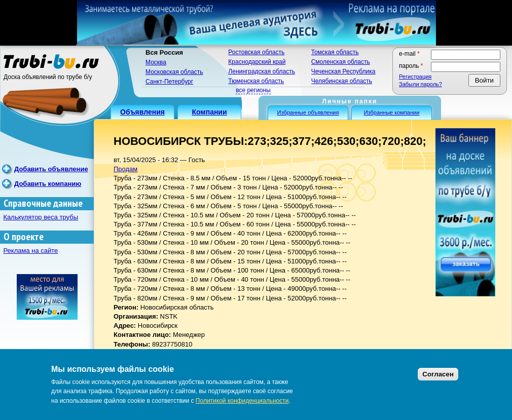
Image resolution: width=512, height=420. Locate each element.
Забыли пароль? (420, 84)
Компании (209, 112)
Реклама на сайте (31, 251)
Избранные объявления (308, 112)
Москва (156, 62)
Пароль (411, 66)
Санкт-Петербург (169, 82)
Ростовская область (256, 52)
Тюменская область (256, 81)
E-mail (409, 54)
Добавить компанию (48, 184)
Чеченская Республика (343, 71)
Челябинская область (342, 81)
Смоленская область (341, 62)
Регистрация (415, 77)
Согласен (438, 374)
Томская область (335, 52)
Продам (125, 169)
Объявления (142, 112)
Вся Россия (164, 52)
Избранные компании (392, 112)
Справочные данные (43, 203)
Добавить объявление (51, 169)
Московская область (174, 72)
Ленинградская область (262, 71)
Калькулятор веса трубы (41, 217)
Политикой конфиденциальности (242, 401)
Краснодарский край (257, 62)
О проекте (24, 237)
